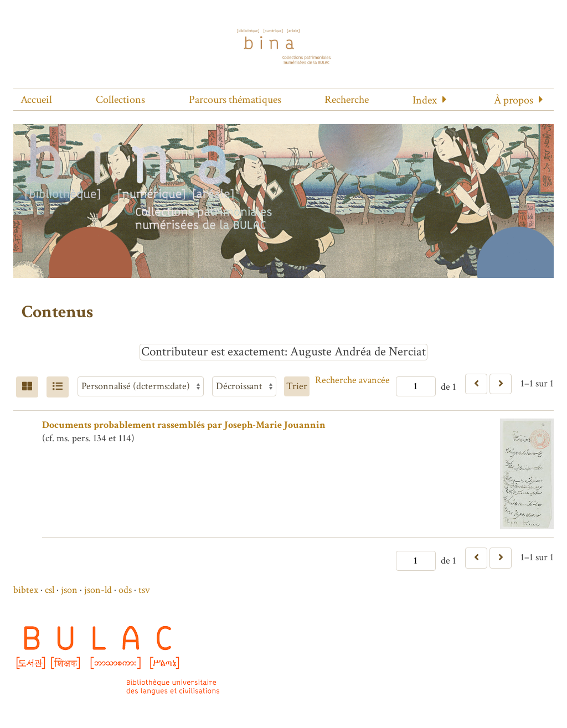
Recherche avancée (352, 380)
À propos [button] (514, 100)
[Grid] (27, 387)
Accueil (36, 100)
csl (50, 590)
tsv (144, 590)
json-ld (98, 590)
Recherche (347, 100)
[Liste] (58, 387)
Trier (297, 386)
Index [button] (425, 100)
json (69, 590)
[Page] (416, 386)
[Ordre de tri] (244, 386)
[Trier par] (141, 386)
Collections (120, 100)
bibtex (26, 590)
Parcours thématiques (235, 100)
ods (125, 590)
